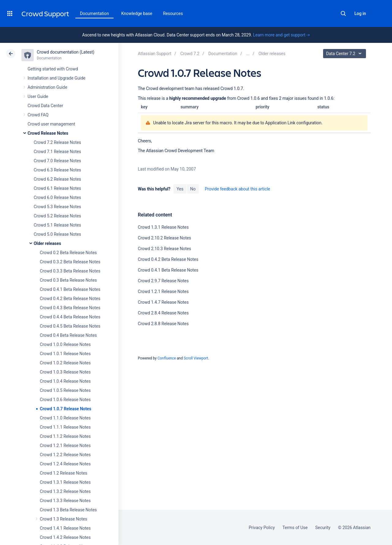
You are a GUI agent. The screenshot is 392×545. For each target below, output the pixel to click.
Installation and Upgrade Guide (57, 78)
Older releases (47, 243)
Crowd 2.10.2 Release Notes (164, 238)
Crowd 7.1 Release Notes (57, 152)
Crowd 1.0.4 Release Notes (65, 381)
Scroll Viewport (196, 358)
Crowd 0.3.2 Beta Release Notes (70, 262)
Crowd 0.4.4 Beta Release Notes (70, 317)
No (193, 189)
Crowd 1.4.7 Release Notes (163, 302)
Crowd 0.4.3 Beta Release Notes (70, 308)
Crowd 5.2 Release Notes (57, 216)
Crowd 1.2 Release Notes (64, 473)
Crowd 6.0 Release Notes (57, 197)
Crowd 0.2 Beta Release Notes (68, 253)
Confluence (167, 358)
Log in (360, 13)
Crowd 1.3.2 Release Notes (65, 491)
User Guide (38, 96)
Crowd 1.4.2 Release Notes (65, 537)
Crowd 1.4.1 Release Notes (65, 528)
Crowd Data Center (45, 106)
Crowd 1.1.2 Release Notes (65, 436)
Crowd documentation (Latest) (66, 52)
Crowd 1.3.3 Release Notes (65, 501)
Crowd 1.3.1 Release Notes (65, 482)
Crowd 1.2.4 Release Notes (65, 464)
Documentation (94, 13)
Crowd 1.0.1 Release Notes (65, 354)
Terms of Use (295, 528)
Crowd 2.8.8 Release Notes (163, 324)
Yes (180, 189)
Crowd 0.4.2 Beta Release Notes (70, 299)
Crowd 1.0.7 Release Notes (66, 409)
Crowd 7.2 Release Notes (57, 142)
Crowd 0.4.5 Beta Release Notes (70, 326)
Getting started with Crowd (53, 69)
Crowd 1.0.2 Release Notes (65, 363)
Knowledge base (137, 13)
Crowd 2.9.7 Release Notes (163, 281)
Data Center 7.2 (345, 54)
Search (343, 13)
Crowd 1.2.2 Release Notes (65, 455)
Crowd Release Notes (48, 133)
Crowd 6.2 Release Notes (57, 179)
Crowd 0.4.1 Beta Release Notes (70, 289)
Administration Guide (47, 87)
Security (323, 528)
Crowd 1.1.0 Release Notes (65, 418)
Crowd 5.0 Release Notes (57, 234)
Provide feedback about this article (237, 189)
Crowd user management (51, 124)
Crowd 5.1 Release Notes (57, 225)
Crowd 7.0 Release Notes (57, 161)
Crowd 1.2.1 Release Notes (65, 445)
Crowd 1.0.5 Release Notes (65, 390)
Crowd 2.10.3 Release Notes (164, 249)
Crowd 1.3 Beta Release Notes (68, 510)
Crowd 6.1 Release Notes (57, 188)
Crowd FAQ (38, 115)
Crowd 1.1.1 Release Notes (65, 427)
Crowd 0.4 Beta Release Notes (68, 335)
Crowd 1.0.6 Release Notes (65, 400)
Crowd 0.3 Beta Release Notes (68, 280)
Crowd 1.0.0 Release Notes (65, 344)
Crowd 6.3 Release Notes (57, 170)
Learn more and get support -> (281, 35)
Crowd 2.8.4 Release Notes (163, 313)
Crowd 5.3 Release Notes (57, 207)
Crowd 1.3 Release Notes (64, 519)
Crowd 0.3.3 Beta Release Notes (70, 271)
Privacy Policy (262, 528)
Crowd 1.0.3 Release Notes (65, 372)
